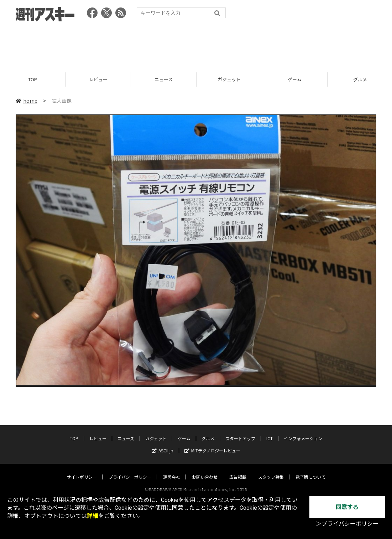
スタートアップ (240, 432)
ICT (270, 432)
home (27, 101)
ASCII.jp (163, 444)
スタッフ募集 (271, 470)
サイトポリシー (82, 470)
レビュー (98, 79)
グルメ (208, 432)
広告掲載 (238, 470)
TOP (33, 79)
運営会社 (172, 470)
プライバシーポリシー (130, 470)
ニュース (164, 79)
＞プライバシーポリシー (347, 524)
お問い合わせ (205, 470)
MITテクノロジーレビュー (212, 444)
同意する (347, 507)
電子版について (310, 470)
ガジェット (229, 79)
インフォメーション (303, 432)
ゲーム (295, 79)
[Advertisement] (196, 45)
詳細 (93, 516)
